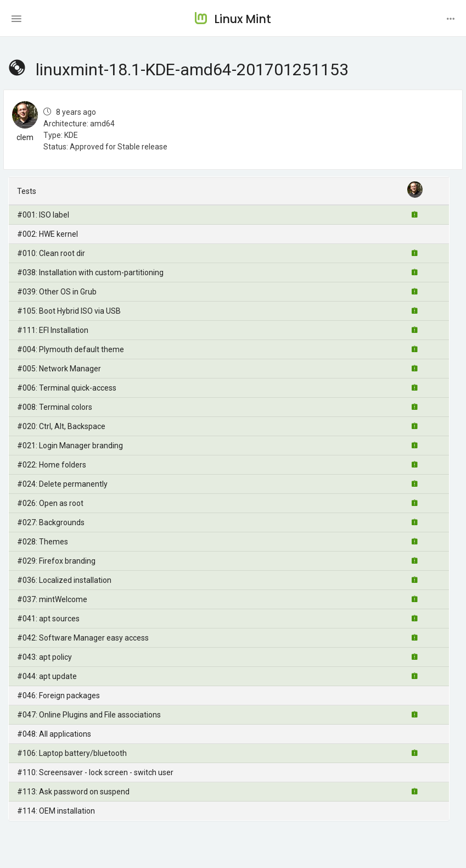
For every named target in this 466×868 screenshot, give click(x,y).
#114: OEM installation (56, 811)
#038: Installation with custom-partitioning (90, 272)
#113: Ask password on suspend (73, 792)
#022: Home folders (52, 465)
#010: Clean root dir (51, 253)
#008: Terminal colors (55, 407)
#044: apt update (47, 676)
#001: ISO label (43, 215)
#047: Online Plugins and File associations (89, 715)
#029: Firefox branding (56, 561)
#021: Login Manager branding (70, 446)
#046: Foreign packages (58, 695)
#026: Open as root (50, 503)
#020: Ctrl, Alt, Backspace (61, 426)
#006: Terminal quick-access (67, 388)
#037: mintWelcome (52, 599)
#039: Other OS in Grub (57, 292)
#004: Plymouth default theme (71, 349)
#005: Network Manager (59, 369)
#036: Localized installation (64, 580)
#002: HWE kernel (47, 234)
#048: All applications (54, 734)
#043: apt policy (44, 657)
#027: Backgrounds (51, 522)
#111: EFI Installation (53, 330)
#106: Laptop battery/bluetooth (72, 753)
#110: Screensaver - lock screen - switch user (95, 772)
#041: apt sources (48, 619)
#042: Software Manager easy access (83, 638)
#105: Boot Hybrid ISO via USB (69, 311)
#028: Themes (43, 542)
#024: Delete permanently (62, 484)
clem (25, 137)
